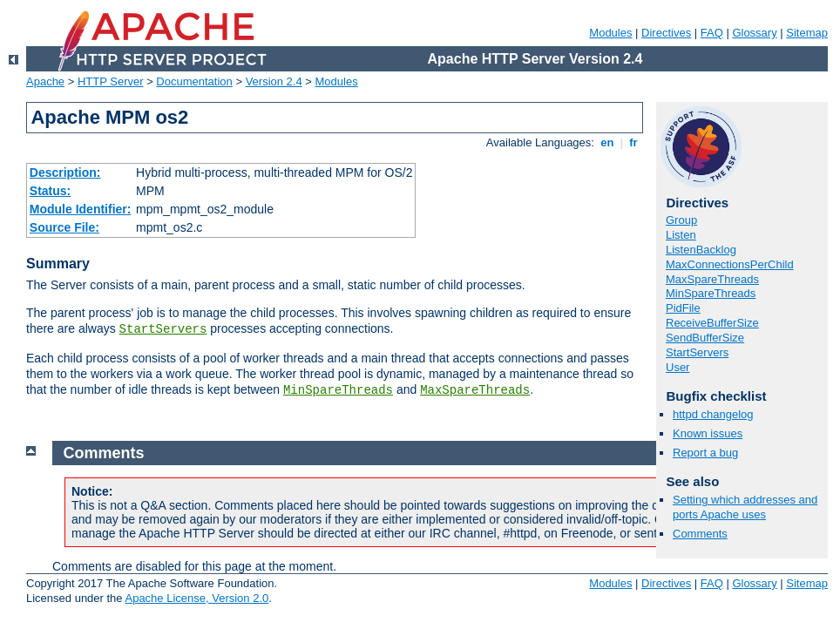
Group (681, 220)
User (677, 367)
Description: (65, 172)
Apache (45, 81)
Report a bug (705, 453)
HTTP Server (111, 81)
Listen (681, 235)
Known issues (708, 433)
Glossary (754, 33)
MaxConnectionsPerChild (730, 264)
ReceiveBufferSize (712, 323)
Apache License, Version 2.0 (196, 598)
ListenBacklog (701, 250)
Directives (666, 33)
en (607, 142)
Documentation (194, 81)
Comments (700, 534)
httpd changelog (713, 414)
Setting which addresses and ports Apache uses (745, 507)
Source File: (64, 227)
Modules (610, 33)
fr (634, 142)
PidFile (683, 308)
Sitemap (807, 33)
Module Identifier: (81, 209)
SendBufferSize (705, 338)
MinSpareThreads (338, 390)
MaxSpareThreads (475, 390)
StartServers (163, 329)
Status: (50, 191)
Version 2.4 (274, 81)
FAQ (712, 33)
